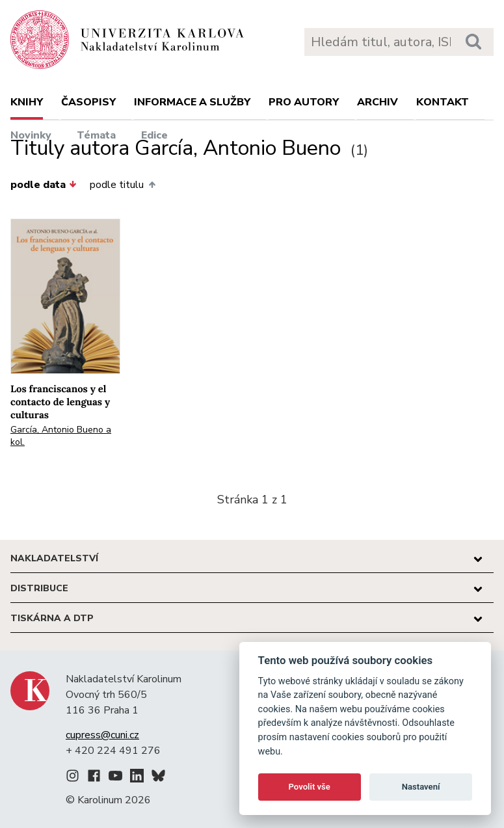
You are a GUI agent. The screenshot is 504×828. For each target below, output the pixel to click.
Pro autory (304, 102)
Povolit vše (310, 787)
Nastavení (421, 787)
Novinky (31, 135)
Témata (96, 135)
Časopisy (88, 102)
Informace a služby (192, 102)
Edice (154, 135)
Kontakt (443, 102)
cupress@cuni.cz (102, 735)
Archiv (378, 102)
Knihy (27, 102)
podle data (44, 185)
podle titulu (122, 185)
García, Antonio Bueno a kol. (61, 436)
